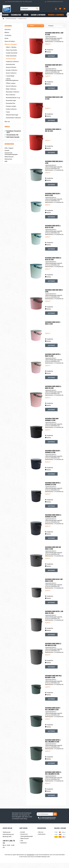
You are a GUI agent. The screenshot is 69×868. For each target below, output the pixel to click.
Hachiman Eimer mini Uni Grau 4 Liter (53, 553)
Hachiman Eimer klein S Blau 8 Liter (53, 200)
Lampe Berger (10, 76)
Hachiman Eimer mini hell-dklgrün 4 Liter (54, 682)
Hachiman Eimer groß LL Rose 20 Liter (53, 392)
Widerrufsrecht (9, 159)
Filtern (31, 26)
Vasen (8, 112)
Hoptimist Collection (12, 62)
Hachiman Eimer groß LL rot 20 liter (53, 135)
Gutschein (8, 30)
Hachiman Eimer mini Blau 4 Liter (54, 167)
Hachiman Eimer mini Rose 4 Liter (54, 296)
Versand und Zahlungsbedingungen (11, 155)
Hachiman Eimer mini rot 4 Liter (54, 71)
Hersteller (31, 31)
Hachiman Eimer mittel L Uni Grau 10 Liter (54, 617)
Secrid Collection (11, 86)
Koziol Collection (11, 73)
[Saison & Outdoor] (38, 15)
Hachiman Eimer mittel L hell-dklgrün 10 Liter (53, 746)
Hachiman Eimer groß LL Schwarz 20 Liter (53, 521)
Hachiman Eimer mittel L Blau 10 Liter (53, 232)
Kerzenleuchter (10, 64)
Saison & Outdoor (10, 41)
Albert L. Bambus (11, 47)
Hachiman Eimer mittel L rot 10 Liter (54, 39)
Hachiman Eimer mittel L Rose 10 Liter (53, 360)
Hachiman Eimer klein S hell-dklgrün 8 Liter (53, 714)
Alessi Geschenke (11, 50)
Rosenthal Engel (11, 100)
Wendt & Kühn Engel (12, 115)
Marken (7, 32)
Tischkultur (8, 35)
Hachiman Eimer (11, 59)
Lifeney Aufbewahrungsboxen (12, 80)
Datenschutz (8, 161)
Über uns (7, 122)
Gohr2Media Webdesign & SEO (42, 862)
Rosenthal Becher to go (13, 98)
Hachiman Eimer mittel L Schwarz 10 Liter (53, 489)
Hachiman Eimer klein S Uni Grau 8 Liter (54, 585)
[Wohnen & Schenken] (56, 15)
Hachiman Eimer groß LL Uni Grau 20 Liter (53, 650)
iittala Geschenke (11, 56)
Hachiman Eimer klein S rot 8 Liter (54, 103)
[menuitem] (64, 9)
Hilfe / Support (9, 150)
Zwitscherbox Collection (13, 118)
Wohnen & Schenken (11, 44)
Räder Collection (11, 89)
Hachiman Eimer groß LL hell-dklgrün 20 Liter (53, 778)
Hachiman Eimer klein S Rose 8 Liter (53, 328)
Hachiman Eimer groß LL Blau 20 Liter (53, 264)
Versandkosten (30, 860)
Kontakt (7, 152)
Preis (49, 31)
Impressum (24, 848)
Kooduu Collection (11, 70)
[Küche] (26, 15)
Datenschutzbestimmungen (49, 823)
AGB (6, 163)
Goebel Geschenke (12, 53)
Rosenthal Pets (10, 103)
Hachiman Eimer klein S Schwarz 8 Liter (53, 457)
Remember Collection (12, 92)
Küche (6, 38)
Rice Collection (11, 95)
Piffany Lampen (11, 83)
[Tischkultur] (16, 15)
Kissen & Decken (11, 67)
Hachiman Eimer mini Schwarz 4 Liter (52, 425)
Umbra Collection (11, 109)
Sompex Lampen (11, 106)
